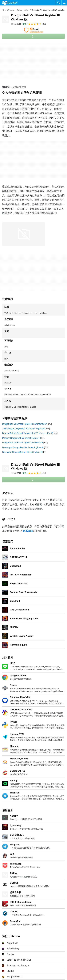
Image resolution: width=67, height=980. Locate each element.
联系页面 (28, 531)
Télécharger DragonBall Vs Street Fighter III (24, 429)
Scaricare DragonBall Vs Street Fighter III (22, 452)
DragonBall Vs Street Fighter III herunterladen (25, 424)
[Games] (19, 10)
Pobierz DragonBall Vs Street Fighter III (22, 438)
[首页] (3, 10)
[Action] (27, 10)
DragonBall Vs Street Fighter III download (22, 443)
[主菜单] (64, 3)
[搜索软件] (59, 3)
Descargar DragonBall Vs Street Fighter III (23, 447)
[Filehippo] (10, 3)
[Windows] (10, 10)
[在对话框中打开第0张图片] (24, 234)
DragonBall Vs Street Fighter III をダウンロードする (28, 433)
